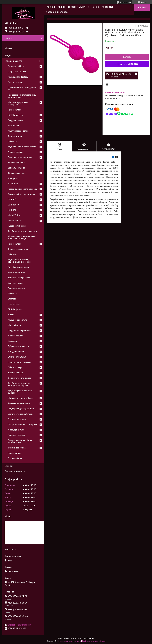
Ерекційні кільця (16, 373)
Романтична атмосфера (19, 403)
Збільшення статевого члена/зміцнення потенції (22, 238)
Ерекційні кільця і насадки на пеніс (22, 89)
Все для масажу (16, 82)
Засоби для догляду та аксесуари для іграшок (19, 384)
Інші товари (13, 126)
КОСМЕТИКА (14, 215)
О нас (96, 7)
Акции (61, 7)
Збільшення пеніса (16, 173)
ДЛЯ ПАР (12, 210)
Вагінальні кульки (16, 168)
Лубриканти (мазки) (17, 226)
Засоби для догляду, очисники (22, 231)
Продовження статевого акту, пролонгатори (22, 96)
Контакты (107, 7)
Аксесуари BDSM (16, 430)
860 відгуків (125, 2)
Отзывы (9, 466)
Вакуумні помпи (15, 120)
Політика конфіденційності (94, 641)
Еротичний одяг (15, 458)
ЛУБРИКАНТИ (14, 221)
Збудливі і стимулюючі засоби (22, 147)
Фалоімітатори (15, 136)
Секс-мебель (14, 304)
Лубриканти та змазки (18, 346)
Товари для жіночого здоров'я (23, 189)
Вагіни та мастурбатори (19, 278)
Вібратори (12, 141)
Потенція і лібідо (16, 66)
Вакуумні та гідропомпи (19, 330)
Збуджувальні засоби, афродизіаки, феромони (19, 261)
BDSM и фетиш (15, 309)
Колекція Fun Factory (18, 77)
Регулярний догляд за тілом (21, 194)
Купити (127, 57)
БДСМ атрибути (15, 115)
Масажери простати (17, 320)
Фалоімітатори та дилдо (20, 378)
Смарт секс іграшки (17, 72)
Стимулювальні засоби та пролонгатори (20, 441)
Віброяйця (13, 254)
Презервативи (14, 110)
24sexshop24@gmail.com (19, 625)
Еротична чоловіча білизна (21, 414)
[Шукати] (41, 38)
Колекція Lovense (16, 163)
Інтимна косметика (17, 448)
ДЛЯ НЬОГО (13, 205)
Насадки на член (16, 352)
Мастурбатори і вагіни (18, 131)
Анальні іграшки (15, 152)
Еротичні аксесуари (17, 419)
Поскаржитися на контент (70, 641)
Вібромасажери (15, 367)
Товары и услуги (77, 7)
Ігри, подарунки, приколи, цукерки (20, 392)
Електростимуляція (17, 357)
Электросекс (14, 178)
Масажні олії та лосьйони (20, 398)
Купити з (127, 64)
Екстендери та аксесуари (20, 362)
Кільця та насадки (17, 272)
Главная (50, 7)
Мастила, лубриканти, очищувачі (18, 103)
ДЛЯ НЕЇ (12, 199)
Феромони (13, 184)
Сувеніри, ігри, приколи (19, 267)
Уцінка (11, 315)
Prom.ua (90, 638)
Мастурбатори (15, 325)
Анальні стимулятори (18, 249)
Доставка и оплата (57, 12)
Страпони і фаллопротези (20, 157)
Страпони (12, 299)
